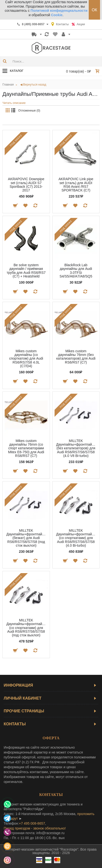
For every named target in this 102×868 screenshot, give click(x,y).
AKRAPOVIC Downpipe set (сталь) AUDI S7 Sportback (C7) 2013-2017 (26, 185)
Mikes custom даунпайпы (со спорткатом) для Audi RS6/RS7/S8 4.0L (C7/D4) (26, 359)
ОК (94, 10)
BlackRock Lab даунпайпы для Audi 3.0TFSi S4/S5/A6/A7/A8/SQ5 (76, 271)
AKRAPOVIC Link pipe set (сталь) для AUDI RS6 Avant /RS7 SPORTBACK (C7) (76, 185)
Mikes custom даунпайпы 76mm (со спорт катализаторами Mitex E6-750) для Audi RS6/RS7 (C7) (26, 448)
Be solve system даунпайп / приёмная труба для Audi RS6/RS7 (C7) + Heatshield (26, 271)
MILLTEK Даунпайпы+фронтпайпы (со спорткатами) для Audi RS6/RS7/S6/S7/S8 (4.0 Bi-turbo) (76, 538)
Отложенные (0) (29, 111)
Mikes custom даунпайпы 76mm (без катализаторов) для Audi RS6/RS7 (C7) (76, 357)
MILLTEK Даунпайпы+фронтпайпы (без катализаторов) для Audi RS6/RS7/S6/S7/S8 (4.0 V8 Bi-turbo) (76, 448)
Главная (8, 85)
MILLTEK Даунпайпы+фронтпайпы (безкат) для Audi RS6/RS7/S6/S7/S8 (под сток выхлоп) (26, 538)
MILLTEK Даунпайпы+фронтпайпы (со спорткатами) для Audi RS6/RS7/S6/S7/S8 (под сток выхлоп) (26, 628)
